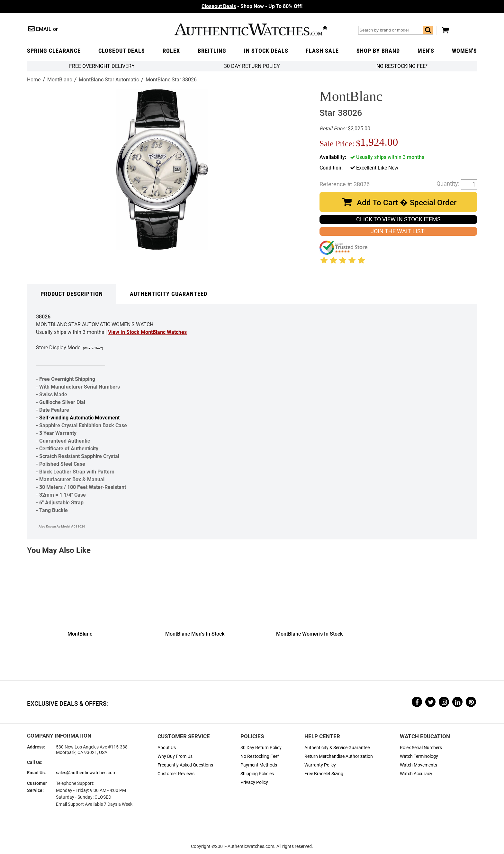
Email (44, 29)
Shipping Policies (257, 774)
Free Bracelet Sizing (324, 774)
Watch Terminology (419, 756)
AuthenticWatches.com (250, 29)
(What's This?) (93, 348)
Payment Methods (259, 765)
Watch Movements (419, 765)
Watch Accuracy (416, 774)
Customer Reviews (176, 774)
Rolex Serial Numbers (421, 748)
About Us (167, 748)
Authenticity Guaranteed (169, 294)
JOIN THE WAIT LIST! (398, 231)
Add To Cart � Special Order (407, 203)
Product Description (72, 294)
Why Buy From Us (175, 756)
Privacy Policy (254, 782)
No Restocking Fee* (402, 66)
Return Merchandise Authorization (339, 756)
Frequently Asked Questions (185, 765)
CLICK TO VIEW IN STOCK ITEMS (398, 219)
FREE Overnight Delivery (102, 66)
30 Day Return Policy (261, 748)
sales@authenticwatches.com (86, 773)
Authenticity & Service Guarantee (337, 748)
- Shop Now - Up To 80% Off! (252, 6)
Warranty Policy (320, 765)
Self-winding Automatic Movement (79, 418)
